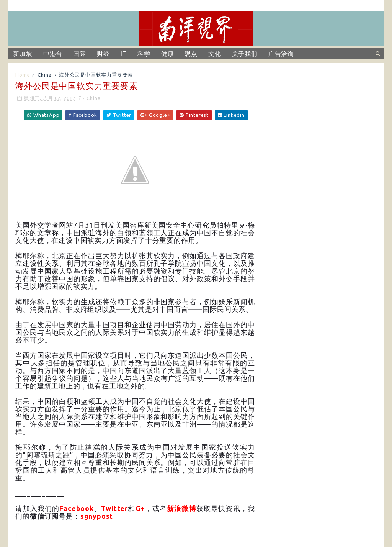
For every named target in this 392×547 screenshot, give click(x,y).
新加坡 (23, 54)
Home (23, 75)
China (44, 75)
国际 (80, 54)
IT (124, 54)
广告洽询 (281, 54)
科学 (144, 54)
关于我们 (245, 54)
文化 (215, 54)
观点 (191, 54)
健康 (168, 54)
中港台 (53, 54)
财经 (103, 54)
